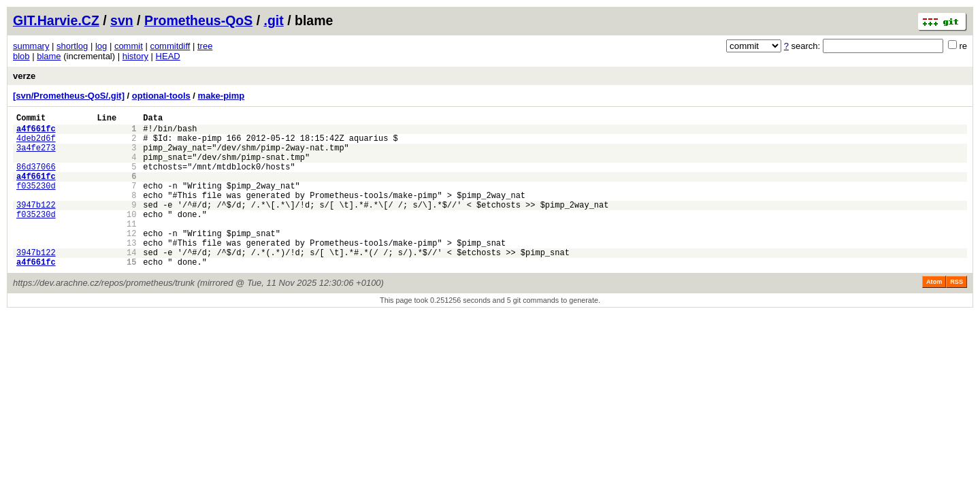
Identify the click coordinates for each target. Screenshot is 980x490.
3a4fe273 (36, 156)
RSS (957, 314)
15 (131, 294)
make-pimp (222, 96)
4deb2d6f (36, 144)
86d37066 (36, 179)
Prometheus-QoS (198, 20)
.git (273, 20)
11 (131, 248)
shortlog (72, 46)
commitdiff (170, 46)
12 (131, 260)
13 (131, 271)
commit (129, 46)
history (135, 56)
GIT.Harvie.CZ (56, 20)
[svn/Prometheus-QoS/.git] (69, 96)
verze (24, 76)
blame (49, 56)
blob (21, 56)
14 (131, 283)
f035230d (36, 202)
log (101, 46)
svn (122, 20)
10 (131, 236)
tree (205, 46)
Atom (934, 314)
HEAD (168, 56)
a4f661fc (36, 132)
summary (31, 46)
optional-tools (161, 96)
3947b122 (36, 225)
